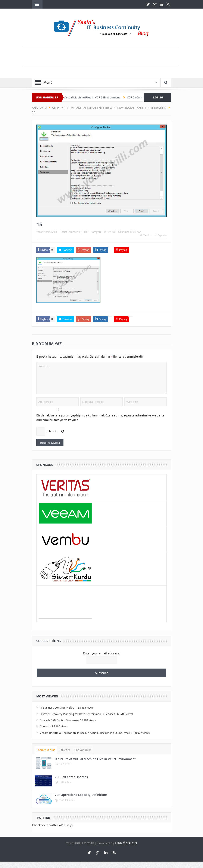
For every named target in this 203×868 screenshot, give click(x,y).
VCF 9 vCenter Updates (71, 777)
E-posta (160, 235)
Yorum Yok (110, 232)
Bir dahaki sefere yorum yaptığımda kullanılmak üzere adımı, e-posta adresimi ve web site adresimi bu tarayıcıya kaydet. (100, 418)
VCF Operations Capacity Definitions (81, 795)
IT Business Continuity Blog (57, 707)
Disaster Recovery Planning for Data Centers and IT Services (77, 714)
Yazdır (145, 235)
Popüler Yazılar (46, 750)
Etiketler (65, 750)
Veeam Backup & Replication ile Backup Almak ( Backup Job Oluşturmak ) (86, 733)
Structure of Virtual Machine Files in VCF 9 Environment (87, 97)
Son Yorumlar (83, 750)
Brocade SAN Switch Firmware (59, 720)
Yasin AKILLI (51, 232)
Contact (45, 726)
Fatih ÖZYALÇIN (126, 843)
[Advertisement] (76, 56)
